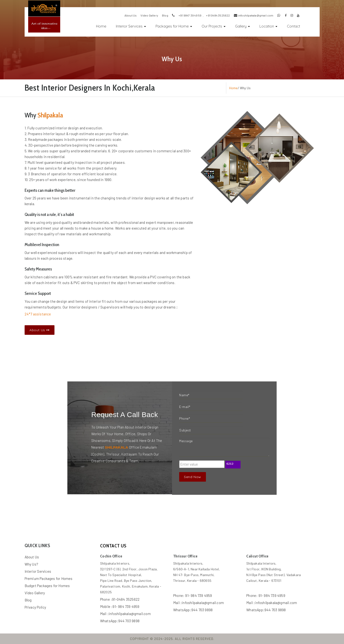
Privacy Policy (35, 607)
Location (268, 26)
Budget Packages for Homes (47, 586)
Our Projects (214, 26)
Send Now (193, 477)
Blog (28, 600)
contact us (113, 546)
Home (104, 26)
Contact (293, 26)
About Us (40, 330)
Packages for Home (174, 26)
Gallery (242, 26)
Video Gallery (35, 593)
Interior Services (131, 26)
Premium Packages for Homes (49, 578)
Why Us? (31, 564)
